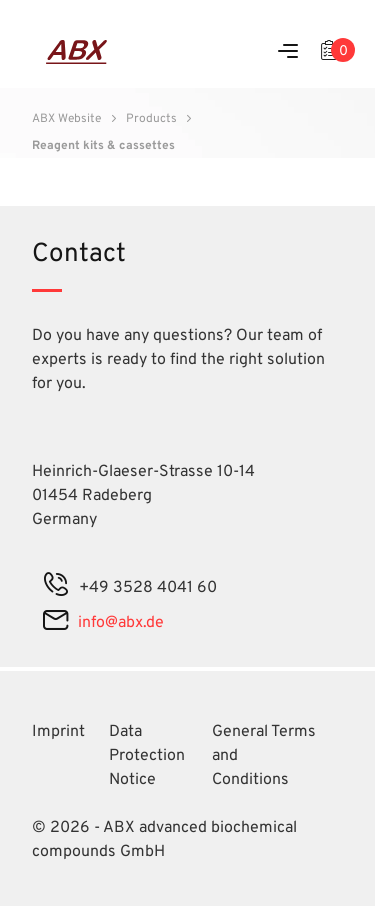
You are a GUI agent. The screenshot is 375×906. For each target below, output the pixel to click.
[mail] (55, 623)
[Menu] (288, 52)
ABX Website (66, 119)
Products (151, 119)
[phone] (56, 588)
